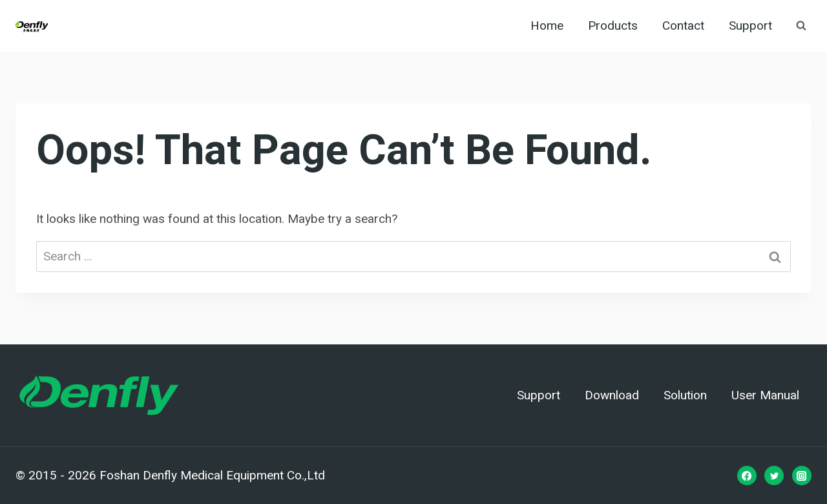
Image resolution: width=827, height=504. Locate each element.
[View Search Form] (801, 26)
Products (613, 26)
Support (750, 26)
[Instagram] (802, 476)
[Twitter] (774, 476)
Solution (685, 395)
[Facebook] (747, 476)
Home (547, 26)
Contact (683, 26)
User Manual (765, 395)
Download (612, 395)
